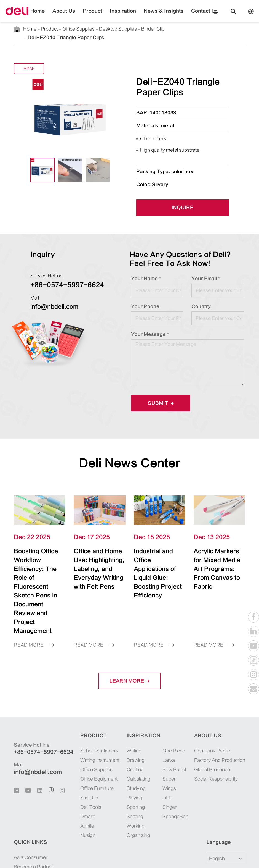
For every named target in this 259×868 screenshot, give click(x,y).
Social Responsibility (187, 744)
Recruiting (223, 734)
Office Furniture (82, 753)
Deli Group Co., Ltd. (56, 858)
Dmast (74, 781)
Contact (188, 15)
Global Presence (183, 734)
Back (29, 60)
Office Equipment (84, 744)
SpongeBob (151, 763)
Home (52, 15)
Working (112, 791)
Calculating (115, 744)
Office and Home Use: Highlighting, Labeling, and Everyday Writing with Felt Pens (99, 560)
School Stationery (84, 716)
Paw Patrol (150, 734)
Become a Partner (229, 725)
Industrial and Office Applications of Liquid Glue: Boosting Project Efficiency (159, 556)
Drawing (112, 725)
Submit (159, 394)
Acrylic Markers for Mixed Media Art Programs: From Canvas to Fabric (216, 556)
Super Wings (152, 744)
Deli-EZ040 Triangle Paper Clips (173, 29)
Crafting (112, 734)
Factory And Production (189, 725)
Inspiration (123, 15)
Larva (145, 725)
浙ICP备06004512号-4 (136, 858)
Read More (32, 610)
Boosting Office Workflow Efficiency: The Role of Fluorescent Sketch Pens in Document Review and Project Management (38, 569)
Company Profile (183, 716)
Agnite (74, 791)
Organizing (114, 800)
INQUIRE (183, 199)
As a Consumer (227, 716)
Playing (111, 763)
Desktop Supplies (101, 29)
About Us (74, 15)
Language (22, 807)
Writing (111, 716)
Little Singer (151, 753)
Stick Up (76, 763)
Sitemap (206, 858)
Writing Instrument (85, 725)
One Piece (149, 716)
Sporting (112, 772)
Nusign (74, 800)
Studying (113, 753)
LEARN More (130, 646)
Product (98, 15)
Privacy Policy (231, 858)
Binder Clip (130, 29)
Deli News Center (129, 454)
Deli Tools (77, 772)
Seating (111, 781)
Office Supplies (68, 29)
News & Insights (157, 15)
